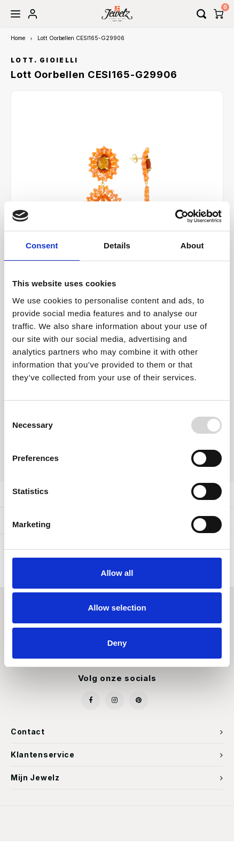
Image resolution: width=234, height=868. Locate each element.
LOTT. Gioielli (45, 60)
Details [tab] (117, 245)
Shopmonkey (173, 826)
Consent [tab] (42, 245)
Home (18, 38)
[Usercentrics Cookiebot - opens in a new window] (175, 216)
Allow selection (117, 608)
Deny (117, 643)
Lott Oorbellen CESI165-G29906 (81, 38)
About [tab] (192, 245)
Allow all (117, 573)
